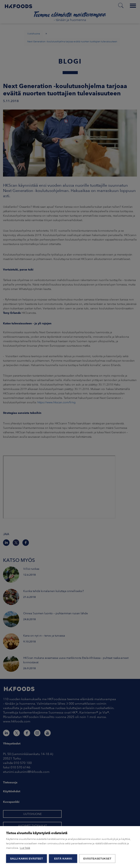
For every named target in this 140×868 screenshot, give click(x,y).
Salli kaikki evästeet (26, 859)
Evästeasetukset (97, 859)
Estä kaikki (63, 859)
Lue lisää (25, 848)
